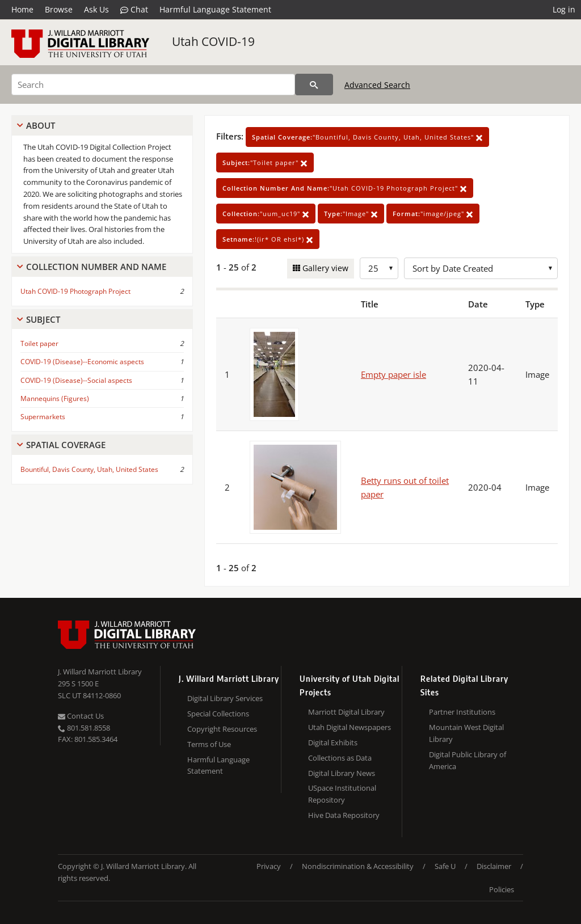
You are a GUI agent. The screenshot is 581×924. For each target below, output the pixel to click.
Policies (502, 889)
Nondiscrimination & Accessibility (358, 866)
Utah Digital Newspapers (350, 727)
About (41, 125)
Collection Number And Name (96, 267)
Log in (564, 9)
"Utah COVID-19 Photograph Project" (345, 188)
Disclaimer (494, 866)
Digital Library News (342, 773)
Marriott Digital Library (346, 712)
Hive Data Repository (344, 815)
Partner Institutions (462, 712)
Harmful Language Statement (215, 9)
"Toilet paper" (265, 163)
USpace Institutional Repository (342, 794)
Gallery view (324, 268)
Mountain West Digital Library (466, 733)
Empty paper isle (393, 374)
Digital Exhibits (333, 742)
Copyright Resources (222, 729)
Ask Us (96, 9)
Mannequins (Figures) (55, 398)
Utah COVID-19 (213, 41)
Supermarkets (43, 417)
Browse (59, 9)
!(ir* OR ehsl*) (268, 239)
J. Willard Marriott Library (100, 672)
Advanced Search (377, 85)
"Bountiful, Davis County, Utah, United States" (367, 137)
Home (22, 9)
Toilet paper (39, 343)
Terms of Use (209, 744)
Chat (134, 10)
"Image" (351, 214)
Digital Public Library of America (468, 760)
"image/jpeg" (433, 214)
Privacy (269, 866)
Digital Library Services (225, 698)
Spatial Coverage (66, 445)
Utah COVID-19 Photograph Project (75, 291)
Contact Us (81, 716)
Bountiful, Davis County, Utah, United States (89, 469)
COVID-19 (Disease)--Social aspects (76, 380)
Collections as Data (340, 758)
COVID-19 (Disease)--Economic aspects (82, 362)
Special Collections (218, 714)
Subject (43, 319)
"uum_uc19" (266, 214)
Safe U (445, 866)
